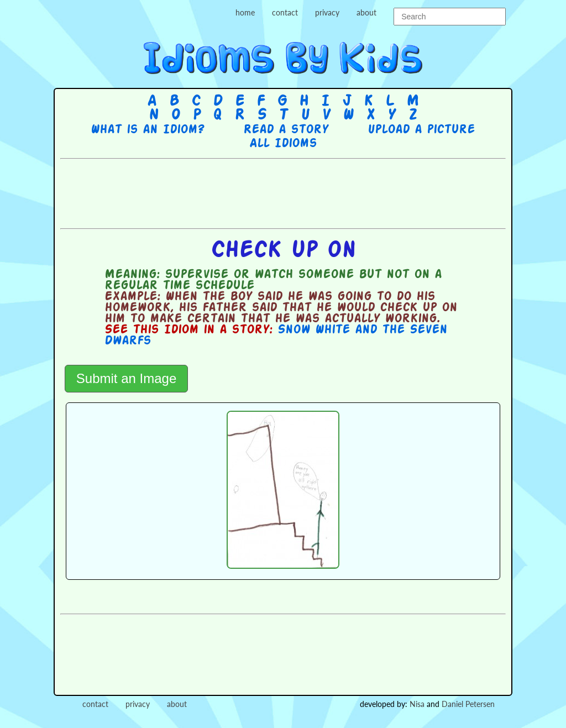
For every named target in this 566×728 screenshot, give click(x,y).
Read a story (286, 130)
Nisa (417, 704)
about (366, 12)
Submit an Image (126, 378)
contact (285, 12)
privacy (327, 12)
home (245, 12)
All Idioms (283, 144)
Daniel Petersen (468, 704)
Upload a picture (421, 130)
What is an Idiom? (147, 130)
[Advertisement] (283, 192)
